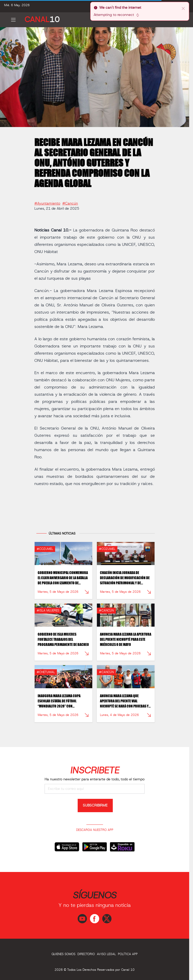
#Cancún (70, 202)
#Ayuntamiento (47, 202)
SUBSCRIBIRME (95, 806)
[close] (183, 8)
